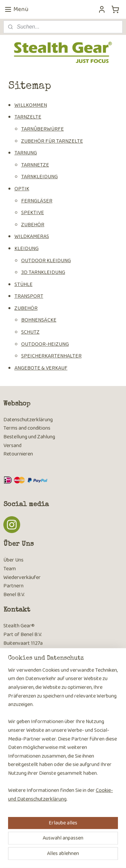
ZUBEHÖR (33, 225)
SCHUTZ (30, 332)
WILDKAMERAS (32, 237)
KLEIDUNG (27, 249)
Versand (12, 446)
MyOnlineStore (65, 856)
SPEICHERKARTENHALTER (51, 356)
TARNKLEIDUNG (39, 177)
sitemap (58, 845)
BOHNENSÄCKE (39, 320)
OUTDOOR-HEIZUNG (45, 344)
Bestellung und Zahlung (29, 437)
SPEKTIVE (33, 213)
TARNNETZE (35, 165)
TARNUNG (26, 153)
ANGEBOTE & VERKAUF (41, 368)
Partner (12, 586)
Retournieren (18, 454)
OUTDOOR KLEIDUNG (46, 261)
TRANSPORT (29, 297)
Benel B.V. (14, 595)
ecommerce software (90, 845)
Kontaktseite (18, 678)
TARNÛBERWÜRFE (43, 129)
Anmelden (20, 769)
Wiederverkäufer (22, 577)
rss (69, 845)
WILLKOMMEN (31, 105)
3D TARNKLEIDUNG (43, 272)
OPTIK (22, 189)
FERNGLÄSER (37, 201)
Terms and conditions (27, 428)
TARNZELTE (28, 117)
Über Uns (13, 560)
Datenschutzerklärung (28, 420)
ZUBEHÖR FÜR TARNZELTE (52, 141)
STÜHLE (24, 284)
